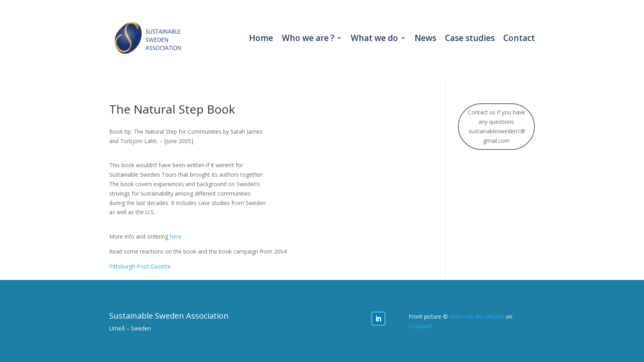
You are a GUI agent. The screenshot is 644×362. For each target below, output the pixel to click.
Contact (519, 38)
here (176, 236)
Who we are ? (308, 38)
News (425, 38)
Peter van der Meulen (477, 316)
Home (261, 38)
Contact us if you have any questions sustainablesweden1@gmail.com (496, 126)
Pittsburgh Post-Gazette (140, 266)
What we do (374, 38)
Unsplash (420, 326)
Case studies (470, 38)
